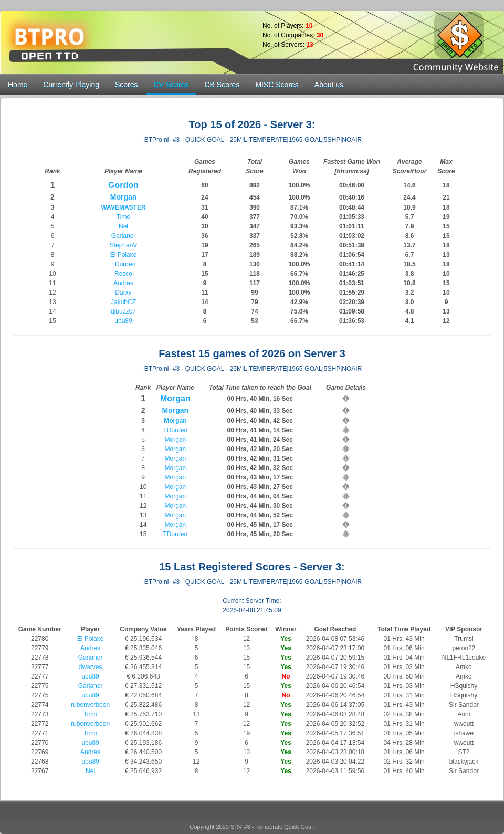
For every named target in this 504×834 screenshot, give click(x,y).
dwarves (91, 667)
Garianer (124, 236)
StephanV (124, 245)
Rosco (123, 274)
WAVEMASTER (123, 207)
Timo (123, 217)
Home (18, 85)
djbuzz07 (123, 311)
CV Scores (171, 85)
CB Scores (222, 85)
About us (329, 85)
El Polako (124, 255)
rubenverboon (90, 705)
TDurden (124, 264)
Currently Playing (71, 85)
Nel (123, 226)
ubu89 (123, 321)
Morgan (124, 197)
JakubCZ (123, 302)
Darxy (123, 293)
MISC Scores (277, 85)
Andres (123, 283)
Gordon (123, 185)
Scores (127, 85)
